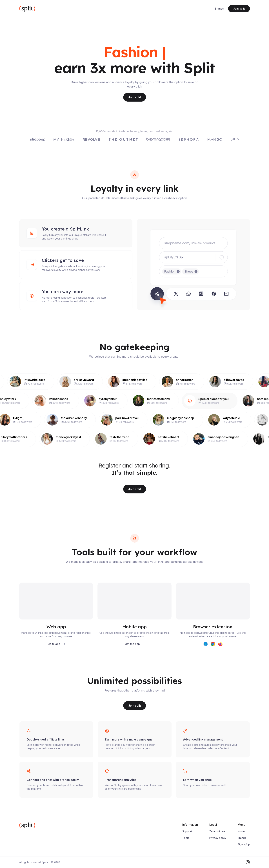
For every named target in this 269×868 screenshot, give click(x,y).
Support (187, 831)
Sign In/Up (244, 844)
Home (241, 831)
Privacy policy (218, 838)
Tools (186, 838)
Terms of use (217, 831)
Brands (219, 9)
